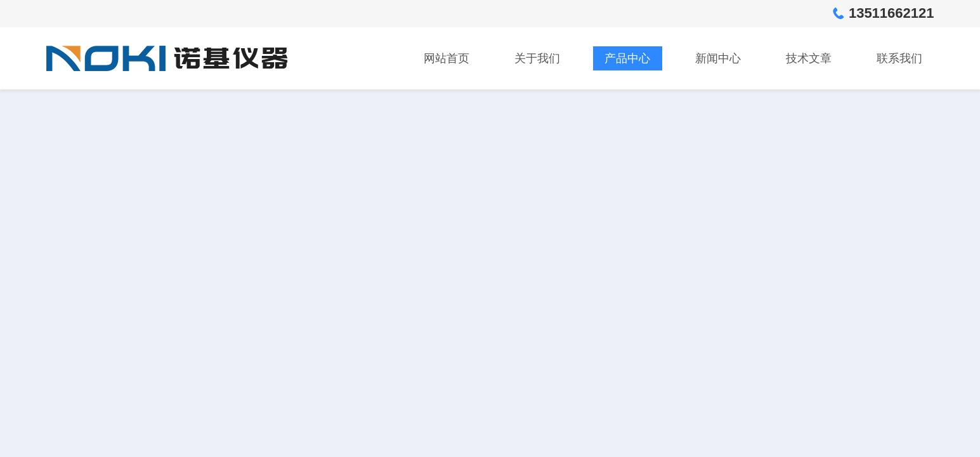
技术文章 (809, 58)
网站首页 (447, 58)
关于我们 (537, 58)
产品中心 (627, 58)
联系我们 (899, 58)
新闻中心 (718, 58)
